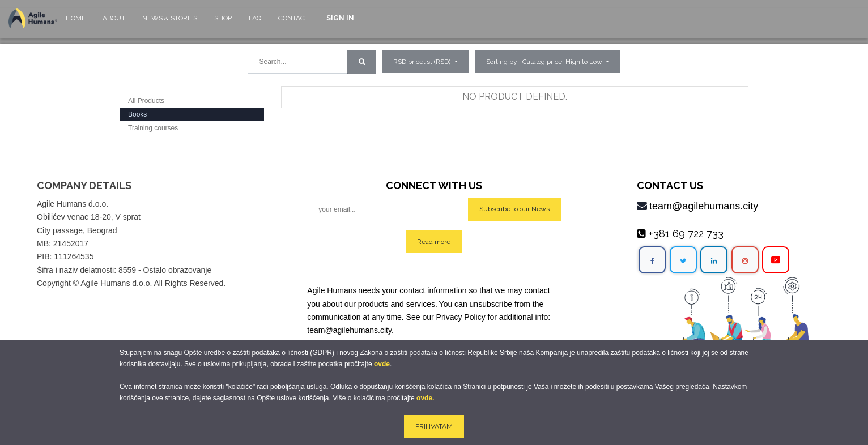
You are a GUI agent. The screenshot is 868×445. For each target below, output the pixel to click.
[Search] (362, 62)
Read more (434, 242)
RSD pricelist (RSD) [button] (423, 62)
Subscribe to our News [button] (514, 209)
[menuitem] (76, 23)
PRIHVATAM (434, 426)
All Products (146, 101)
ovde (382, 364)
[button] (548, 62)
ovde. (425, 398)
